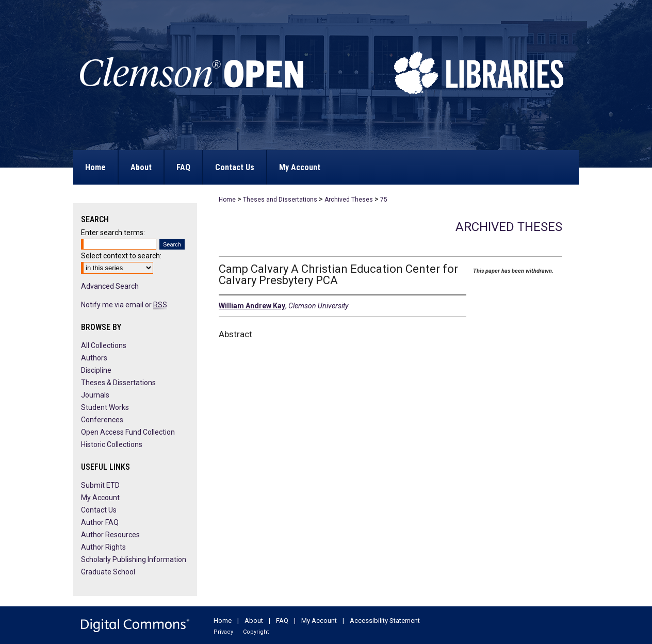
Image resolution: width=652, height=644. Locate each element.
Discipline (96, 370)
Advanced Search (110, 286)
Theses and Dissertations (280, 200)
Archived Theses (349, 200)
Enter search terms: (113, 233)
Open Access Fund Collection (128, 432)
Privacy (223, 632)
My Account (100, 498)
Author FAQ (100, 522)
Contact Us (99, 510)
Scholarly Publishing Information (134, 559)
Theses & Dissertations (118, 383)
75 (384, 200)
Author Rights (103, 547)
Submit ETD (100, 485)
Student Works (105, 407)
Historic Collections (112, 444)
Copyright (256, 632)
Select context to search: (121, 256)
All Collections (104, 345)
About (254, 621)
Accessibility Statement (385, 621)
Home (227, 200)
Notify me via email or (124, 305)
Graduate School (108, 572)
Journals (95, 395)
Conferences (102, 420)
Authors (94, 358)
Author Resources (110, 535)
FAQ (282, 621)
